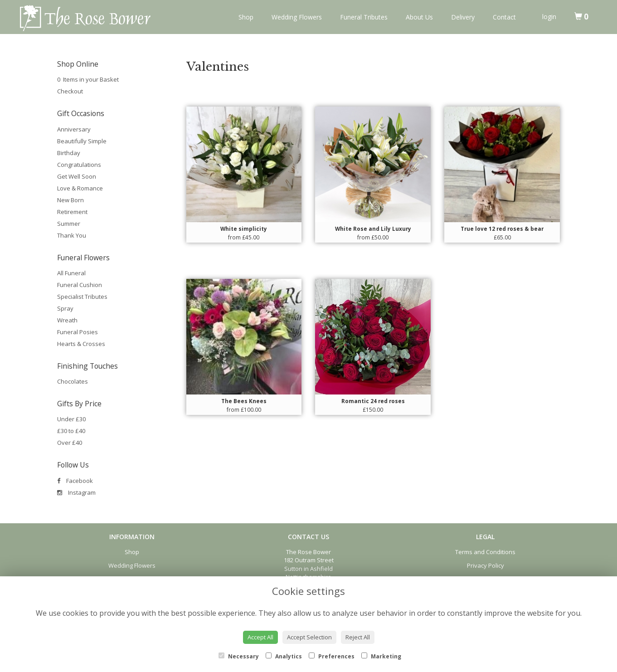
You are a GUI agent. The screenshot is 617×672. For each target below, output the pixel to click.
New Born (70, 200)
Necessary (239, 656)
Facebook (75, 481)
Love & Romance (80, 188)
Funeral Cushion (80, 285)
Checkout (70, 91)
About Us (419, 17)
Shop (246, 17)
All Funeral (71, 273)
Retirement (72, 212)
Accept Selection (309, 637)
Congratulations (79, 165)
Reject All (358, 637)
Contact (504, 17)
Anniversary (74, 129)
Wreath (67, 320)
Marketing (381, 656)
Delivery (463, 17)
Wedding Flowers (297, 17)
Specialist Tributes (82, 297)
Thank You (72, 235)
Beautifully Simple (82, 141)
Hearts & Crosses (81, 344)
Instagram (76, 492)
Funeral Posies (78, 332)
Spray (65, 308)
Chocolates (73, 381)
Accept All (260, 637)
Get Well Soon (77, 176)
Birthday (69, 153)
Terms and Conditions (485, 552)
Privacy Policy (486, 565)
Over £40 (70, 443)
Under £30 (71, 419)
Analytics (284, 656)
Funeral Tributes (364, 17)
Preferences (332, 656)
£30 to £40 (71, 431)
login (549, 17)
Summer (69, 224)
